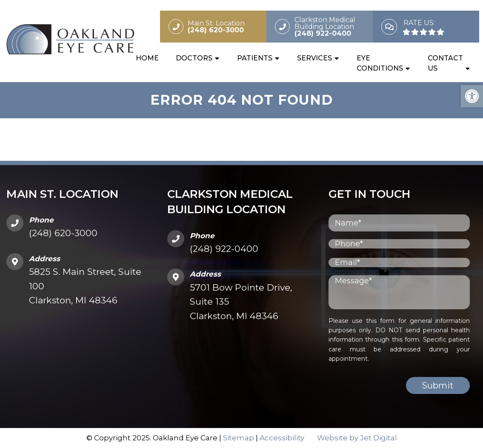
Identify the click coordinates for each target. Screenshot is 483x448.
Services (314, 58)
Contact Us (445, 63)
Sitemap (239, 438)
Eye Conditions (380, 63)
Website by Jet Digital (357, 438)
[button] (472, 96)
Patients (255, 58)
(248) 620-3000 (63, 233)
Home (147, 58)
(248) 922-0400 (224, 249)
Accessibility (282, 438)
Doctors (194, 58)
